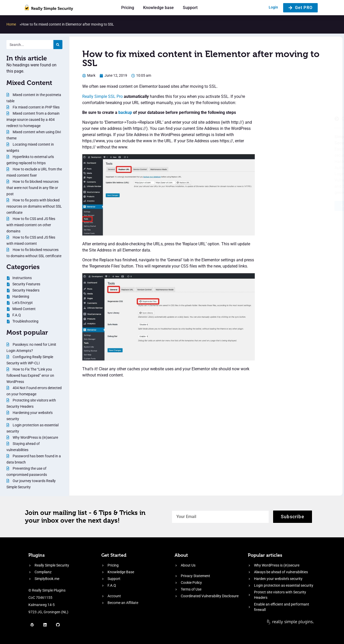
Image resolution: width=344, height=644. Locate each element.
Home (11, 24)
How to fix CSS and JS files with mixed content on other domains (31, 225)
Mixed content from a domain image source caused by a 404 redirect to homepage (33, 120)
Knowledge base (158, 8)
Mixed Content (29, 83)
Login (273, 7)
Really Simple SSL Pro (103, 96)
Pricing (128, 8)
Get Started (114, 555)
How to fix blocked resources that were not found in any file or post (32, 188)
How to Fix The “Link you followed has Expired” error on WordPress (30, 375)
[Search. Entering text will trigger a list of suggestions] (30, 45)
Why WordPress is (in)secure (35, 437)
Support (190, 8)
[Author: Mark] (89, 76)
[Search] (58, 45)
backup (125, 112)
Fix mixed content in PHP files (36, 107)
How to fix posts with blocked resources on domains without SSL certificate (34, 206)
